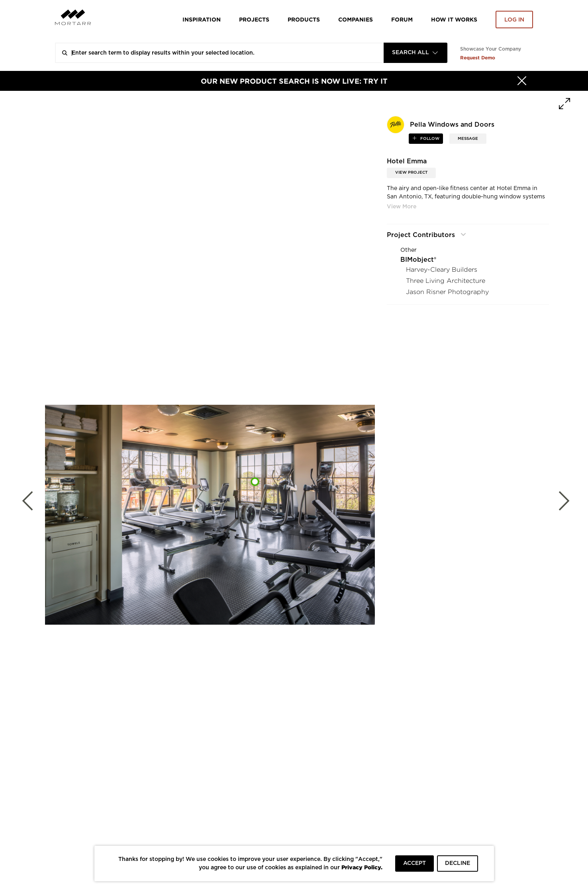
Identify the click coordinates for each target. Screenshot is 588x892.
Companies (356, 19)
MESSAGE (468, 139)
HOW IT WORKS (454, 19)
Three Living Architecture (446, 281)
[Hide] (522, 81)
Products (304, 19)
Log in (514, 20)
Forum (402, 19)
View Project (411, 173)
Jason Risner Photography (447, 292)
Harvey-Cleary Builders (442, 270)
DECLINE (458, 863)
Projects (254, 19)
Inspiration (202, 19)
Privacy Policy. (362, 867)
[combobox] (416, 53)
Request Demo (478, 58)
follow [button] (429, 139)
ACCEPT (415, 863)
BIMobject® (418, 260)
